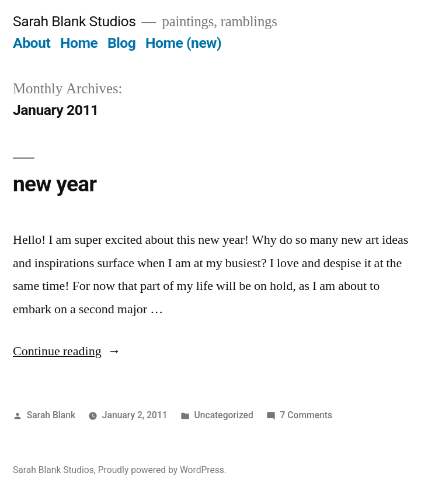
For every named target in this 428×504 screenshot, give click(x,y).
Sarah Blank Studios (74, 21)
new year (55, 184)
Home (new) (183, 43)
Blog (121, 43)
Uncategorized (224, 415)
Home (79, 43)
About (32, 43)
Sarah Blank (51, 415)
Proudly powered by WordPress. (162, 470)
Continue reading (67, 351)
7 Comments (306, 415)
